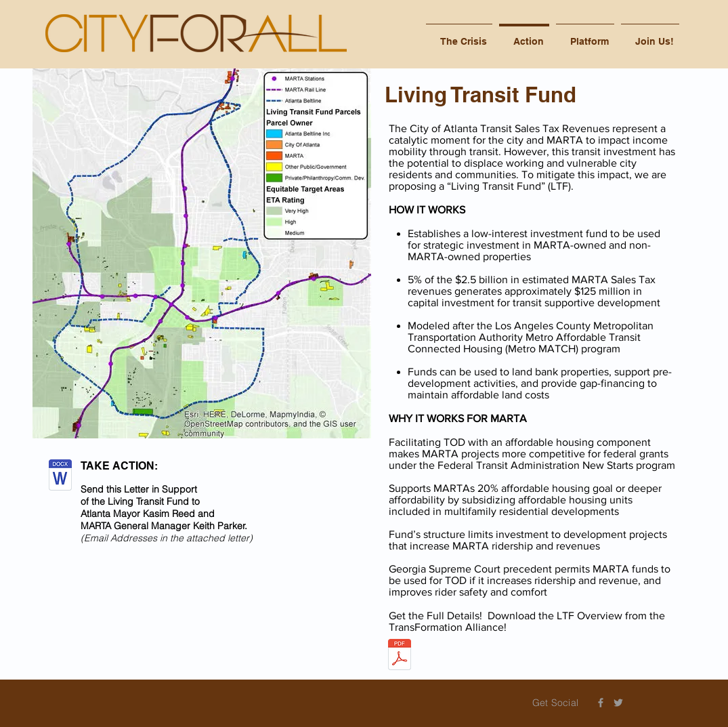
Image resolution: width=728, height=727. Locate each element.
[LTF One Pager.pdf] (400, 656)
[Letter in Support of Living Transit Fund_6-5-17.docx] (60, 476)
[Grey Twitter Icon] (618, 703)
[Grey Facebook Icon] (601, 703)
